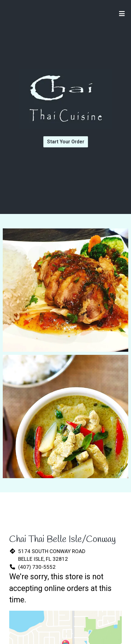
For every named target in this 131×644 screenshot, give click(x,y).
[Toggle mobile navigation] (122, 14)
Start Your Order (66, 142)
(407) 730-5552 (37, 567)
